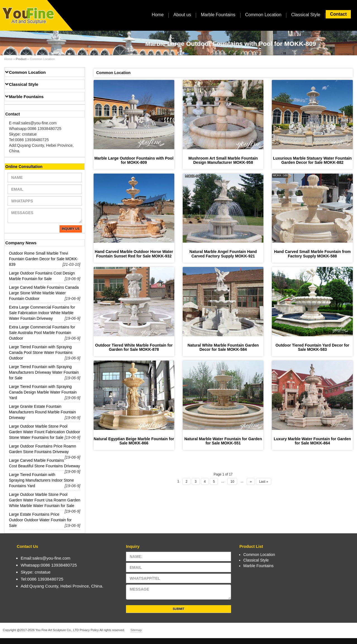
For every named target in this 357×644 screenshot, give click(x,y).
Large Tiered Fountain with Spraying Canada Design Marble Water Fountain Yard (43, 392)
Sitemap (136, 630)
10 (232, 482)
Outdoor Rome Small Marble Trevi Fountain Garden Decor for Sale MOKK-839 (44, 259)
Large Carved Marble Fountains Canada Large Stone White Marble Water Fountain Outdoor (44, 293)
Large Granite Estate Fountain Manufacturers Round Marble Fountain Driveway (42, 412)
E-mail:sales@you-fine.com (33, 123)
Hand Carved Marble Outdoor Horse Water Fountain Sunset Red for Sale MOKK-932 (134, 254)
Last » (264, 482)
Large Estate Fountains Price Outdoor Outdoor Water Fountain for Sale (40, 520)
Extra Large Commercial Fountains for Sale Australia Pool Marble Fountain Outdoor (42, 333)
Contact (338, 14)
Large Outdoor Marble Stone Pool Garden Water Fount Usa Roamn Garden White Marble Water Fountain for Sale (45, 500)
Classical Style (306, 15)
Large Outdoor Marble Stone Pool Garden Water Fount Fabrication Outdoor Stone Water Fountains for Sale (45, 432)
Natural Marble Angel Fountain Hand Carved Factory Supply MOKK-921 (223, 254)
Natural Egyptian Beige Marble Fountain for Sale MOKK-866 (134, 441)
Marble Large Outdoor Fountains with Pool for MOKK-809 (134, 160)
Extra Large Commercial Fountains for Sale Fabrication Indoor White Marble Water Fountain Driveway (42, 313)
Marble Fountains (218, 15)
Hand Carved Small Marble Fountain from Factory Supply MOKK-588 (312, 254)
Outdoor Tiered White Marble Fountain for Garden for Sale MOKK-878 (134, 347)
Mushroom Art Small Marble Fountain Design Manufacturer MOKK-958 (223, 160)
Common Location (263, 15)
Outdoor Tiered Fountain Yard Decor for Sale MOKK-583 (312, 347)
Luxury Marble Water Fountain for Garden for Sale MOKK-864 (312, 441)
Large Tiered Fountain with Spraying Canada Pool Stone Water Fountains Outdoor (41, 352)
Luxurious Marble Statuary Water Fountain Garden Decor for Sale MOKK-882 (312, 160)
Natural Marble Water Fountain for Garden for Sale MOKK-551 (223, 441)
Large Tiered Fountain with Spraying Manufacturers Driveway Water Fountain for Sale (44, 372)
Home (158, 15)
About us (182, 15)
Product (21, 59)
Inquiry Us (71, 229)
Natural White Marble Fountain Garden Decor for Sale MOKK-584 (223, 347)
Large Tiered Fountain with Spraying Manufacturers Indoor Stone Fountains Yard (41, 480)
